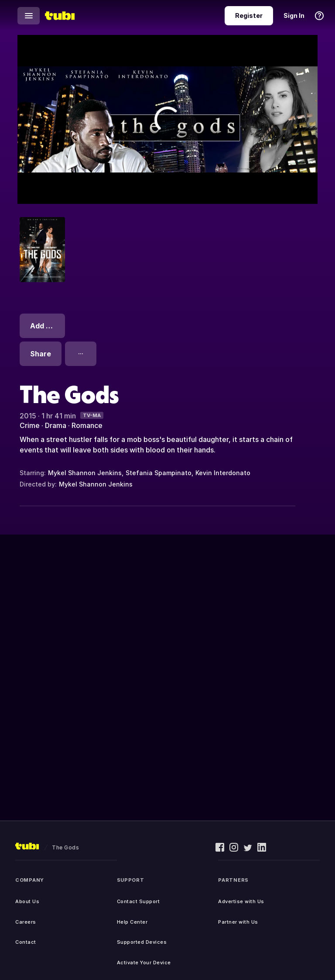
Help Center (132, 922)
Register (249, 16)
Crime (30, 425)
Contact (26, 942)
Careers (26, 922)
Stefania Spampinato (159, 473)
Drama (56, 425)
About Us (27, 901)
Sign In (294, 16)
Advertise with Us (241, 901)
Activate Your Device (144, 963)
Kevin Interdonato (223, 473)
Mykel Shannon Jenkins (85, 473)
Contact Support (138, 901)
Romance (87, 425)
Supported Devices (142, 942)
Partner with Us (238, 922)
